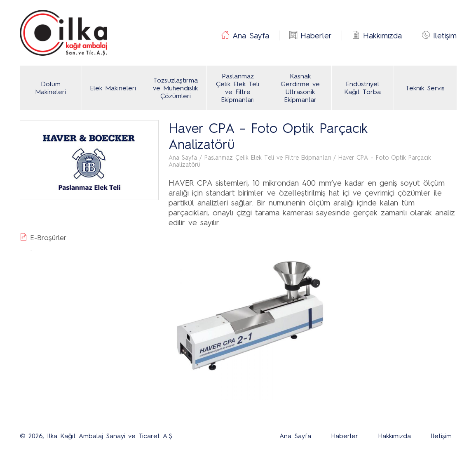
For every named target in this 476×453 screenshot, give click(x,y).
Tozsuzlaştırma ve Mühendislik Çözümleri (175, 88)
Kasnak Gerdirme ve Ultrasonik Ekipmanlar (300, 88)
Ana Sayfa (251, 35)
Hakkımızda (382, 35)
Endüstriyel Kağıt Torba (362, 88)
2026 (36, 436)
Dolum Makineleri (50, 88)
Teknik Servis (425, 88)
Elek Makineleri (113, 88)
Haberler (316, 35)
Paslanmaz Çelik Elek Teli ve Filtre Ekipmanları (238, 88)
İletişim (445, 35)
